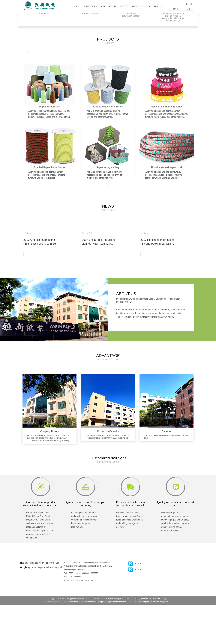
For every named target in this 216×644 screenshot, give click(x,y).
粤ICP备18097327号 (158, 638)
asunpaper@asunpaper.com (82, 620)
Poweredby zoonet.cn (140, 638)
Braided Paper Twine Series (133, 53)
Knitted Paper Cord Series (73, 53)
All (33, 53)
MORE (108, 201)
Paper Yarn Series (47, 53)
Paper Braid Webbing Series (103, 53)
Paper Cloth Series (160, 53)
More (177, 53)
